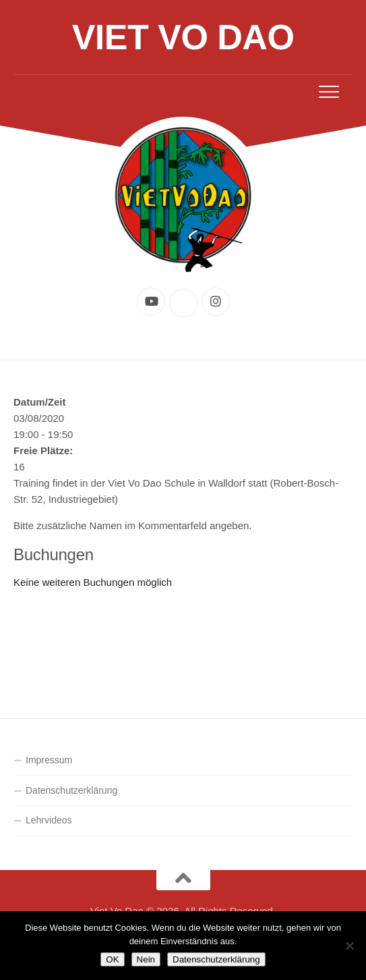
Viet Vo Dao (183, 37)
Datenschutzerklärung (71, 790)
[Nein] (349, 946)
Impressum (49, 760)
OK (112, 959)
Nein (146, 959)
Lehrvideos (49, 820)
